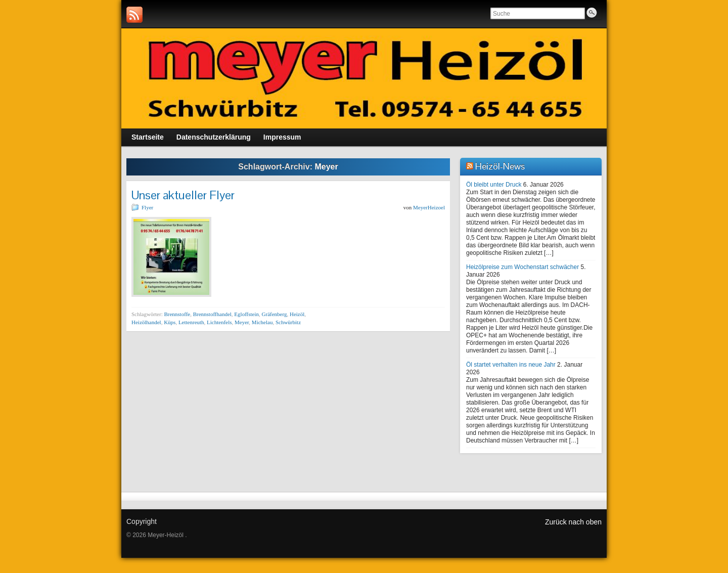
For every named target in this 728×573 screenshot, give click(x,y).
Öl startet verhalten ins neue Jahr (511, 365)
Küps (170, 322)
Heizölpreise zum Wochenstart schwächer (522, 267)
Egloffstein (246, 314)
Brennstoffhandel (212, 314)
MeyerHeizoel (429, 207)
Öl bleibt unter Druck (494, 185)
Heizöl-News (500, 166)
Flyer (147, 207)
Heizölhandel (146, 322)
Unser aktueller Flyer (183, 195)
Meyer (242, 322)
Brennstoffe (177, 314)
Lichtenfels (219, 322)
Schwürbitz (288, 322)
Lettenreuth (191, 322)
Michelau (262, 322)
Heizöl (297, 314)
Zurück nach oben (573, 522)
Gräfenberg (275, 314)
